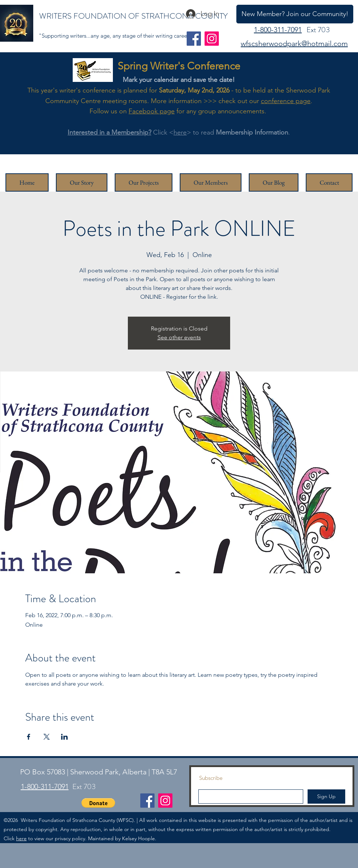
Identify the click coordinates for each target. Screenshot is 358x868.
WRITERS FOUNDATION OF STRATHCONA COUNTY (133, 16)
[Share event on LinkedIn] (64, 737)
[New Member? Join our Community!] (295, 14)
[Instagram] (212, 39)
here (180, 132)
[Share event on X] (47, 737)
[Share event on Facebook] (29, 737)
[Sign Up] (326, 797)
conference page (286, 101)
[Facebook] (194, 39)
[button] (98, 803)
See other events (179, 337)
